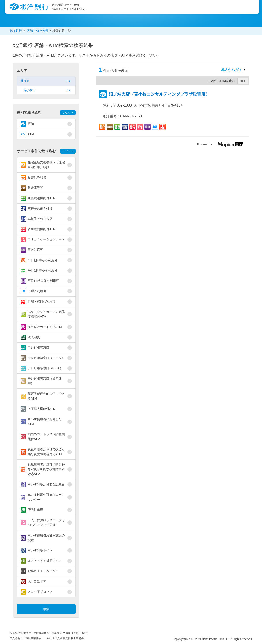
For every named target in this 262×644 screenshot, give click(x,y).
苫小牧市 (48, 90)
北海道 (46, 81)
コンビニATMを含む (221, 81)
